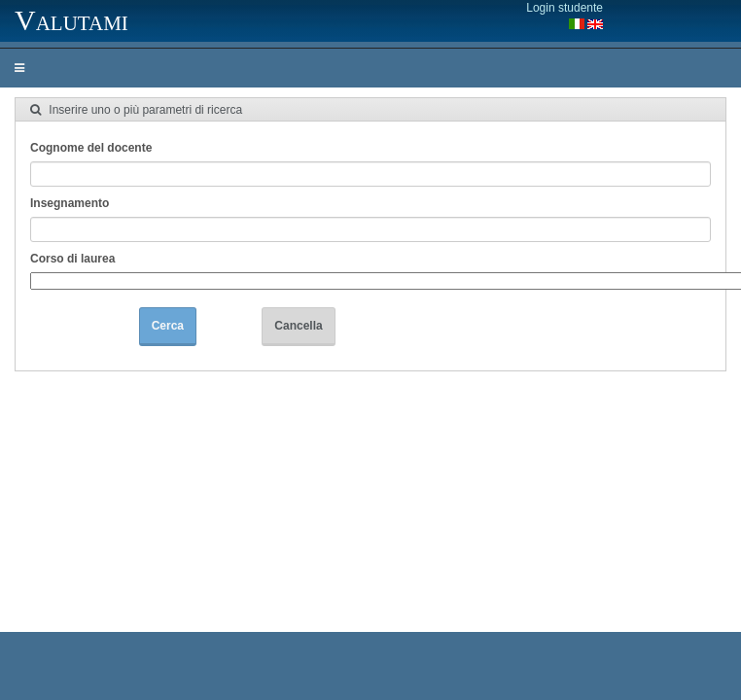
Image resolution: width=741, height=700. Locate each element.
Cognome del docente (91, 148)
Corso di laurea (72, 259)
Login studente (565, 8)
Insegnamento (70, 203)
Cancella (298, 326)
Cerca (168, 326)
